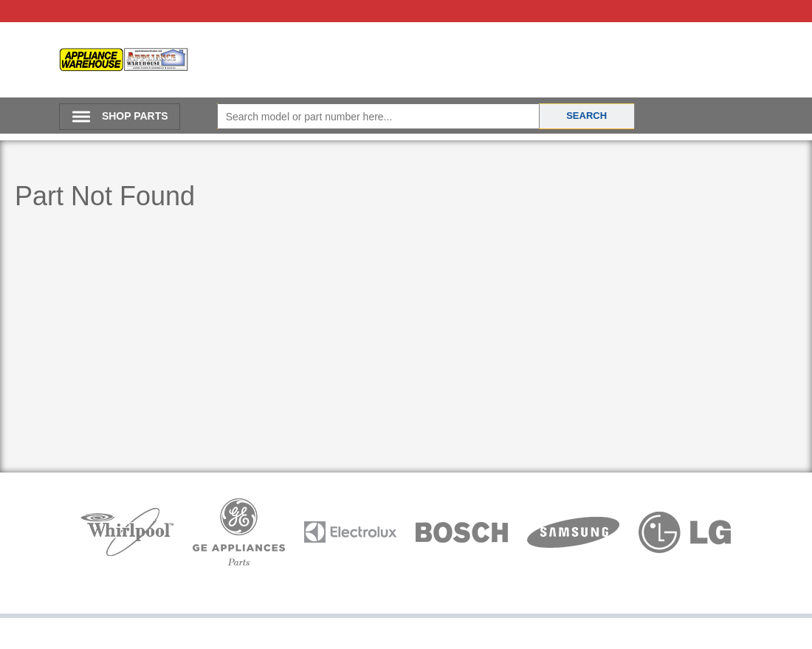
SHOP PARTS (135, 116)
